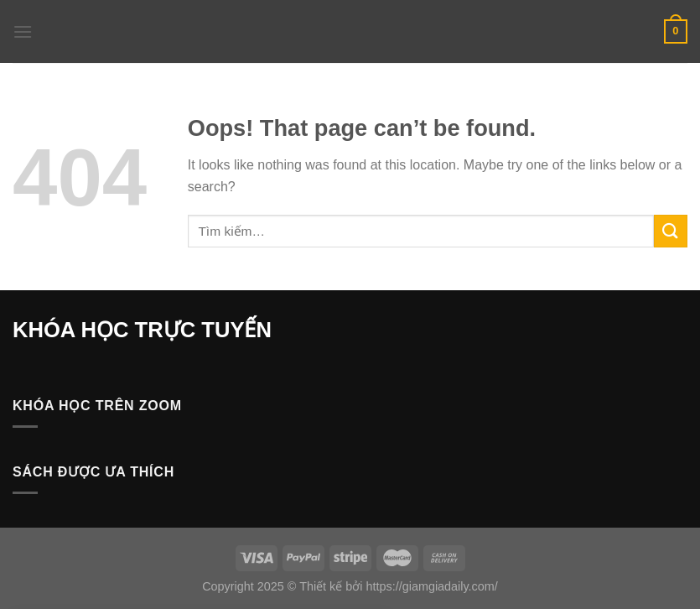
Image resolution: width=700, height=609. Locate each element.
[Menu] (23, 31)
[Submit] (671, 231)
